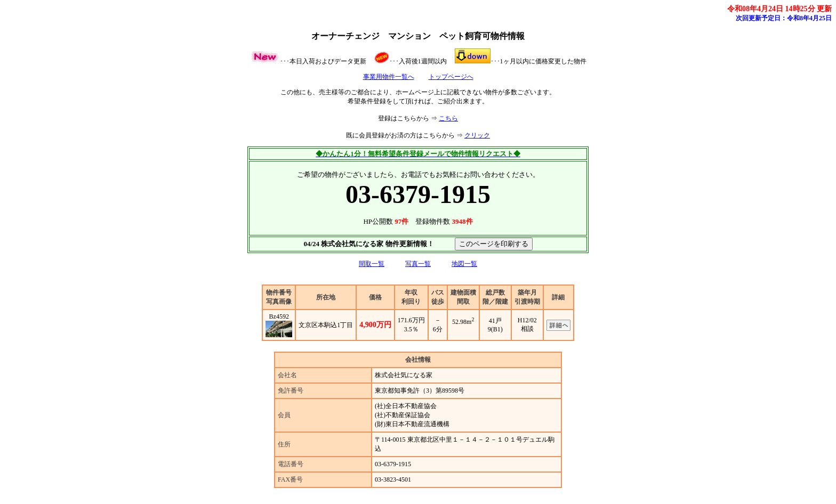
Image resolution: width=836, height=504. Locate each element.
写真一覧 (418, 264)
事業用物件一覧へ (389, 77)
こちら (448, 118)
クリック (477, 135)
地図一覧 (464, 264)
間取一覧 (372, 264)
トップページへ (451, 77)
